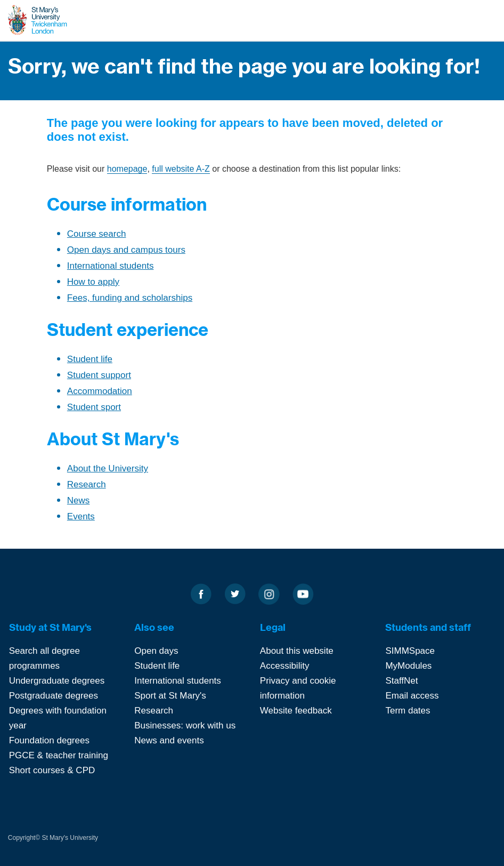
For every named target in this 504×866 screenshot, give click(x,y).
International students (111, 266)
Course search (97, 234)
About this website (297, 651)
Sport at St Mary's (170, 696)
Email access (412, 696)
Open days (156, 651)
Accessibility (285, 666)
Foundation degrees (49, 740)
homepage (127, 169)
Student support (99, 375)
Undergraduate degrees (57, 681)
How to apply (93, 282)
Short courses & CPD (52, 770)
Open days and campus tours (126, 250)
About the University (108, 468)
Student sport (94, 407)
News (79, 500)
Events (81, 516)
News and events (169, 740)
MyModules (408, 666)
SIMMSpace (410, 651)
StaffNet (401, 681)
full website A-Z (181, 169)
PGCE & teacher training (59, 755)
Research (87, 484)
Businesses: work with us (185, 725)
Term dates (408, 711)
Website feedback (296, 711)
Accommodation (100, 391)
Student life (90, 359)
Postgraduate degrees (54, 696)
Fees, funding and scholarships (130, 298)
